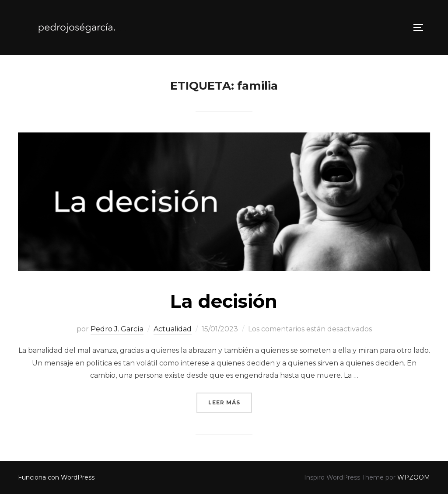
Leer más (230, 402)
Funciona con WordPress (56, 477)
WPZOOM (414, 477)
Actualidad (173, 329)
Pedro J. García (117, 329)
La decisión (224, 301)
